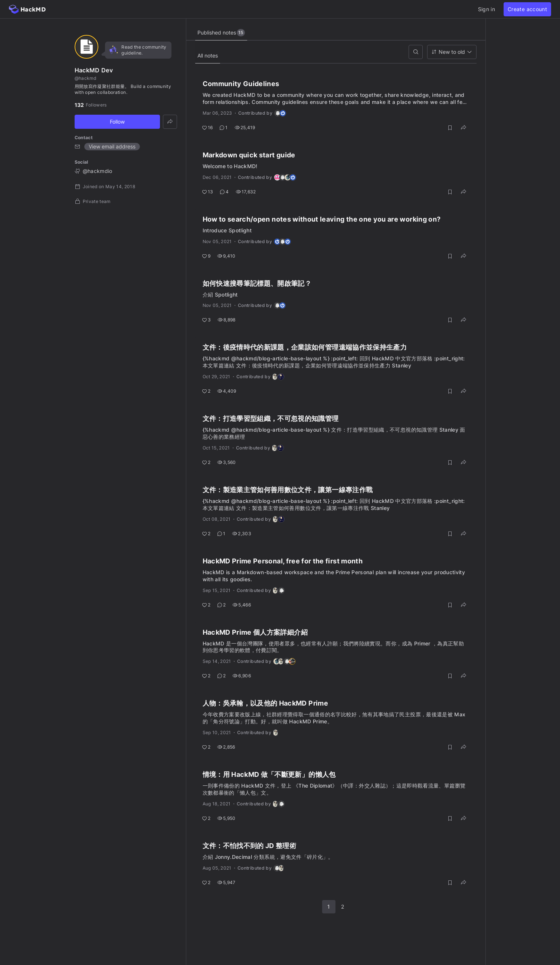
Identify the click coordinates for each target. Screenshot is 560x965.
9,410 (226, 256)
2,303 (242, 534)
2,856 (226, 747)
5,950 (226, 818)
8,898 (227, 320)
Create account (527, 9)
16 (207, 127)
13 (208, 192)
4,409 (227, 391)
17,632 (246, 192)
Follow (117, 122)
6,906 (242, 676)
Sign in (487, 9)
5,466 (242, 605)
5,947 (226, 882)
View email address (112, 146)
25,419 (245, 127)
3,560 (227, 462)
